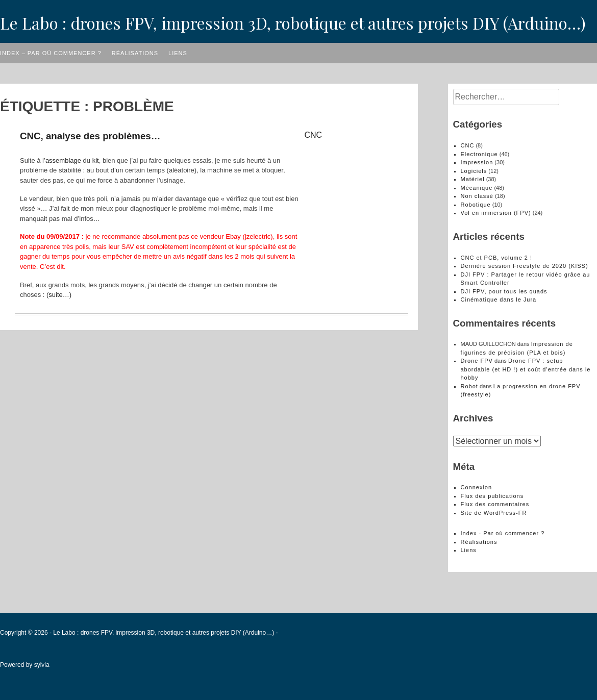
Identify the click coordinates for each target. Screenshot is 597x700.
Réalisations (135, 53)
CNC (313, 135)
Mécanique (477, 188)
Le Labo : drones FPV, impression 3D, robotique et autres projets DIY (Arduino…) (293, 23)
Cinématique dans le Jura (499, 299)
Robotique (476, 205)
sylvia (42, 665)
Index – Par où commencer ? (51, 53)
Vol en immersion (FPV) (496, 213)
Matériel (473, 179)
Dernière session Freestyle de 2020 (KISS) (525, 266)
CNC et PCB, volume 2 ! (497, 258)
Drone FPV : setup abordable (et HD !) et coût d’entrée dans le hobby (526, 369)
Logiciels (474, 171)
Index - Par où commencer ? (503, 533)
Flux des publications (492, 496)
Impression (477, 162)
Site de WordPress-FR (494, 513)
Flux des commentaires (495, 504)
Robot (469, 386)
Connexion (477, 487)
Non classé (477, 196)
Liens (178, 53)
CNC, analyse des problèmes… (90, 136)
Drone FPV (477, 361)
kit (96, 160)
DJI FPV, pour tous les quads (504, 291)
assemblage (63, 160)
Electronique (479, 154)
